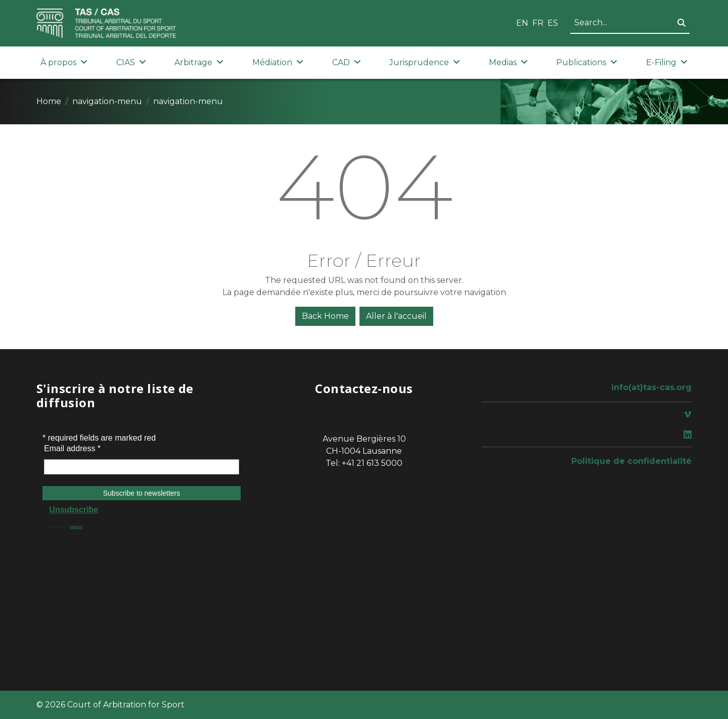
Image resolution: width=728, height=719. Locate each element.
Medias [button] (508, 62)
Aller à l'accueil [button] (396, 316)
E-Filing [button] (667, 62)
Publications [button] (587, 62)
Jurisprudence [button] (425, 62)
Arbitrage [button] (199, 62)
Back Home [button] (325, 316)
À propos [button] (64, 62)
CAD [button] (347, 62)
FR (538, 23)
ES (553, 23)
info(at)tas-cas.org (651, 387)
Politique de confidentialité (631, 461)
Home (49, 101)
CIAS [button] (131, 62)
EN (522, 23)
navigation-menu (107, 101)
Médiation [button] (278, 62)
